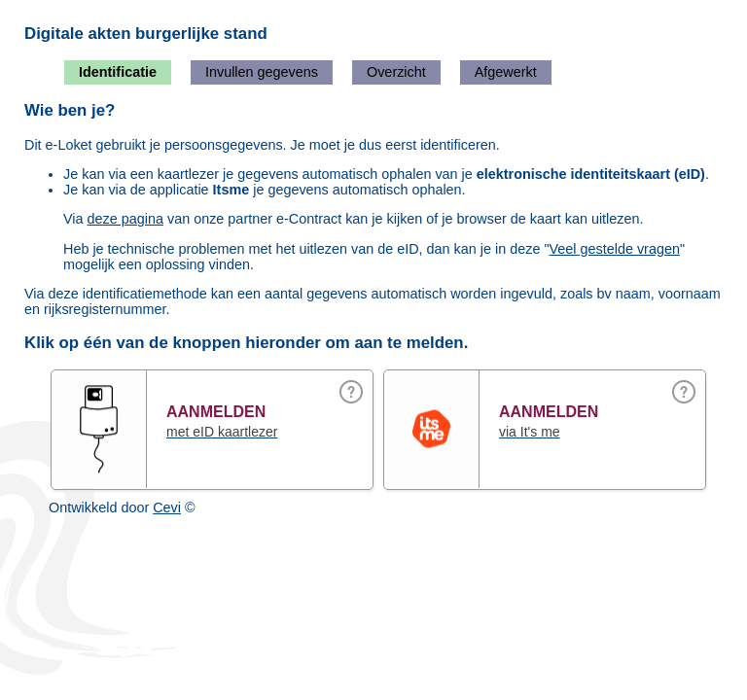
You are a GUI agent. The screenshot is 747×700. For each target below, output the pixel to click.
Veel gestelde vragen (615, 249)
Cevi (167, 507)
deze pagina (125, 219)
